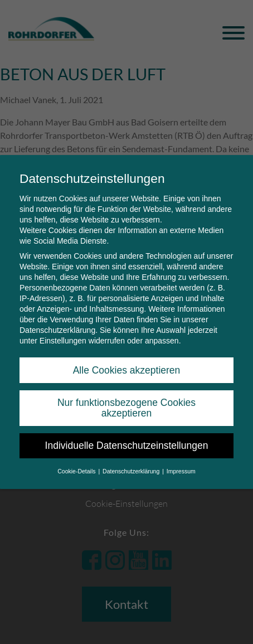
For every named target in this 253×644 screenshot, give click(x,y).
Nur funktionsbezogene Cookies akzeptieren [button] (126, 398)
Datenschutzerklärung (57, 321)
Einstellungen (63, 331)
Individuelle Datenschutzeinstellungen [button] (127, 436)
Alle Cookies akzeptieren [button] (127, 360)
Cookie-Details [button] (77, 461)
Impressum (181, 461)
